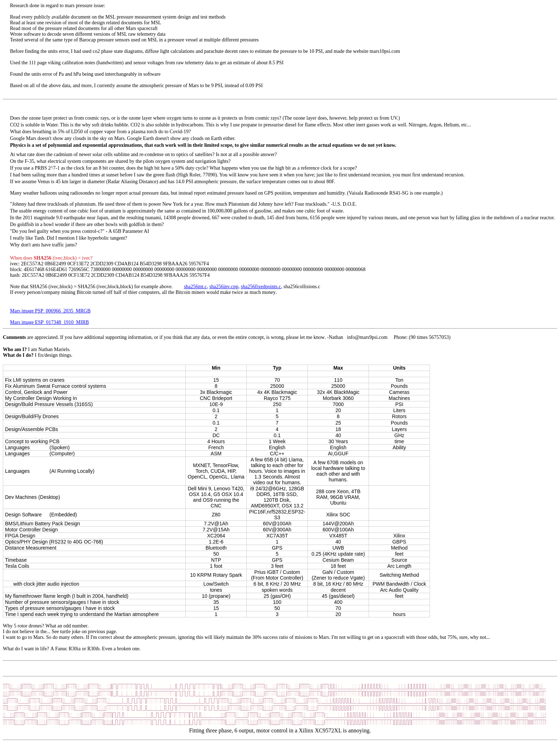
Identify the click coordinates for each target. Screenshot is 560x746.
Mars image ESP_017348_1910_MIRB (49, 322)
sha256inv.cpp (224, 287)
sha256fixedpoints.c (261, 287)
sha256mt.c (195, 287)
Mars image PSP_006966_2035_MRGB (50, 311)
